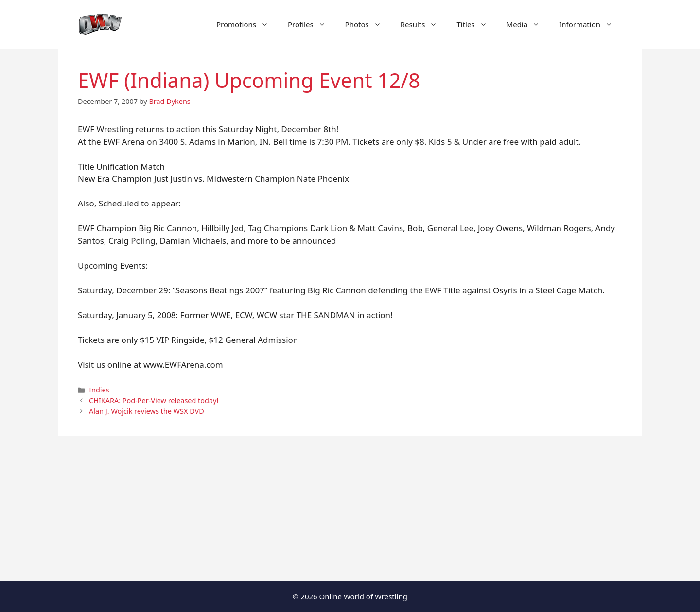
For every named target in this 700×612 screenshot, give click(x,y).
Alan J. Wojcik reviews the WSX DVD (147, 411)
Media (528, 24)
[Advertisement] (350, 509)
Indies (99, 390)
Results (424, 24)
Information (591, 24)
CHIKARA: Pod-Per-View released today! (154, 400)
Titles (476, 24)
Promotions (247, 24)
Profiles (312, 24)
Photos (368, 24)
